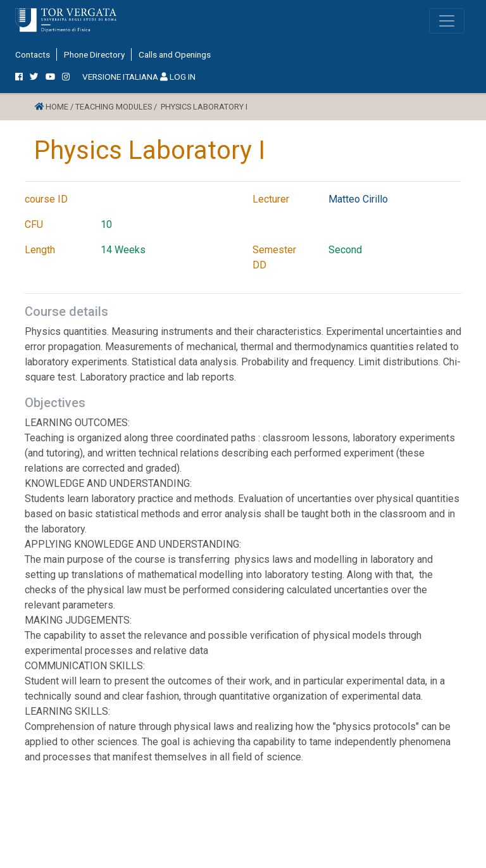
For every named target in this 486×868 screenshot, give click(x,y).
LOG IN (178, 77)
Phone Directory (94, 54)
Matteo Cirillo (358, 199)
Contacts (33, 54)
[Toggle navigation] (447, 21)
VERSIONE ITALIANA (120, 77)
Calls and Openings (175, 54)
